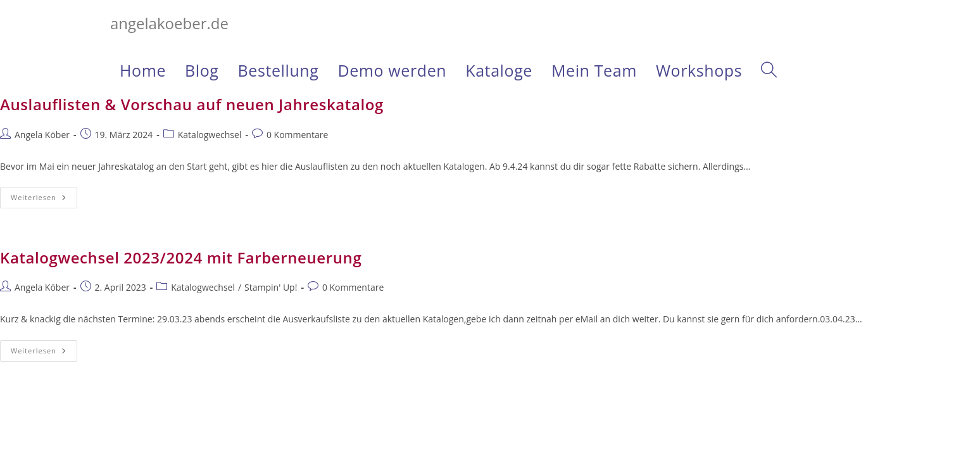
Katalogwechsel (210, 135)
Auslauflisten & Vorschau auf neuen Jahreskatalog (192, 104)
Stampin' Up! (271, 287)
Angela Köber (42, 135)
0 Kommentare (297, 135)
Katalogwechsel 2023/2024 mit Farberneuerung (181, 257)
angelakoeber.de (169, 23)
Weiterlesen (44, 200)
